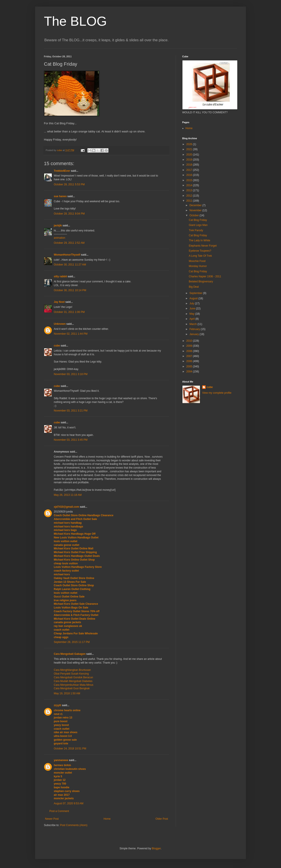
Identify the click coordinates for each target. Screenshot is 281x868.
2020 (190, 155)
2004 (190, 372)
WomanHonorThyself (67, 255)
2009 (190, 346)
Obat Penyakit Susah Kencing (71, 674)
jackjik (58, 226)
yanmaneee (61, 760)
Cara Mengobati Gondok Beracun (73, 677)
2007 (190, 356)
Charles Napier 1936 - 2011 (205, 276)
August (194, 298)
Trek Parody (196, 230)
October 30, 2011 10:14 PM (70, 290)
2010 (190, 341)
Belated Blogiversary (201, 282)
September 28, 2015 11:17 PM (72, 642)
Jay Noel (59, 302)
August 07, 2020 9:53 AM (69, 803)
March (194, 324)
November (196, 210)
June (193, 309)
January (195, 334)
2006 (190, 361)
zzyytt (57, 705)
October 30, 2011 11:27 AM (70, 265)
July (192, 303)
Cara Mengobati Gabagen (70, 654)
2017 (190, 170)
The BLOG (75, 21)
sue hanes (60, 196)
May (192, 314)
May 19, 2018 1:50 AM (67, 693)
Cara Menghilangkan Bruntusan (72, 670)
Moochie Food (197, 261)
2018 (190, 165)
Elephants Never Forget (203, 246)
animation (59, 238)
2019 (190, 160)
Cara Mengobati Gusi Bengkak (72, 688)
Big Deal (194, 287)
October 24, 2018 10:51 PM (70, 749)
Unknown (60, 324)
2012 (190, 196)
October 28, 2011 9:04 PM (69, 214)
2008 (190, 351)
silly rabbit (60, 276)
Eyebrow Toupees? (200, 251)
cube (57, 346)
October (195, 215)
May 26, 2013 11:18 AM (68, 495)
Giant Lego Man (198, 225)
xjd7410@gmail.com (66, 507)
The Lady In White (199, 240)
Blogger (156, 848)
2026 (190, 144)
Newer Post (52, 819)
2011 (190, 201)
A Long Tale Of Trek (200, 256)
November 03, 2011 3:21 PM (71, 411)
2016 (190, 175)
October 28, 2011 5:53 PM (69, 184)
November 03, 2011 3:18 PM (71, 374)
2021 (190, 149)
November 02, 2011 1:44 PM (71, 334)
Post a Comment (59, 811)
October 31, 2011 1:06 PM (69, 312)
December (196, 205)
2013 (190, 190)
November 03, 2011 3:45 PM (71, 440)
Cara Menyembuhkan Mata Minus (74, 685)
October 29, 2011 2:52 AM (69, 243)
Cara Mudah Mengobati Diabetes (73, 681)
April (192, 319)
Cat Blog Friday (198, 220)
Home (107, 819)
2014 (190, 185)
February (195, 329)
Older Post (162, 819)
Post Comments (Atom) (74, 825)
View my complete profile (217, 393)
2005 (190, 366)
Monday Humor (198, 266)
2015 (190, 180)
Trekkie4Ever (62, 171)
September (196, 293)
